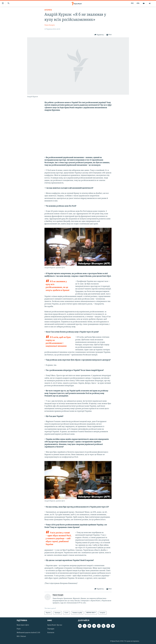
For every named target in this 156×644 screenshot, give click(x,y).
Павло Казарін (50, 25)
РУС (132, 3)
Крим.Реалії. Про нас (55, 625)
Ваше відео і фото (23, 625)
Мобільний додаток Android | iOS (28, 633)
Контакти (51, 633)
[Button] (99, 35)
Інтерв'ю (48, 10)
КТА (138, 3)
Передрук (51, 629)
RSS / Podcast (21, 636)
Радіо (19, 629)
